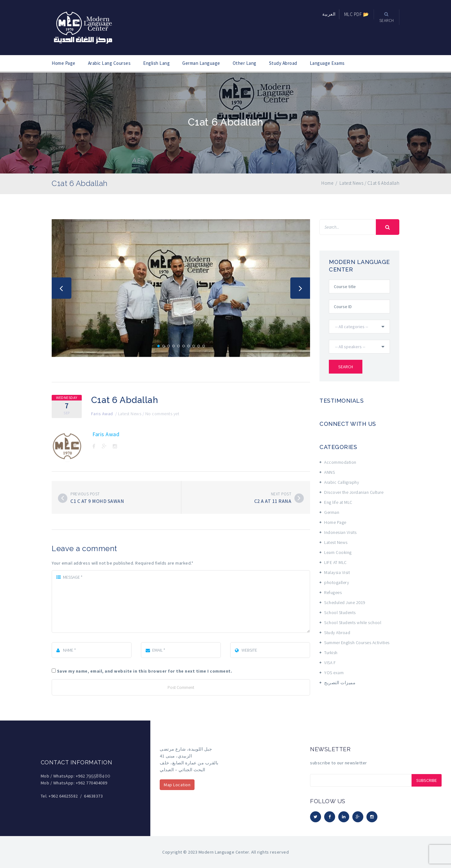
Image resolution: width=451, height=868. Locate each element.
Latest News (130, 414)
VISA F (330, 663)
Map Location (177, 785)
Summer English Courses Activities (357, 643)
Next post (281, 494)
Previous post (85, 494)
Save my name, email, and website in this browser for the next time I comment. (145, 671)
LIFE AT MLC (335, 562)
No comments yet (162, 414)
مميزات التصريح (340, 683)
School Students (340, 612)
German (332, 512)
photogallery (337, 582)
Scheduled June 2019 (345, 602)
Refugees (333, 592)
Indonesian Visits (340, 532)
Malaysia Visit (337, 572)
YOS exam (334, 673)
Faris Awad (102, 414)
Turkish (331, 653)
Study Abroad (283, 63)
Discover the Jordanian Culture (354, 492)
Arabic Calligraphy (342, 482)
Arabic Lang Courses (109, 63)
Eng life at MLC (338, 502)
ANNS (329, 472)
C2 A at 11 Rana (273, 501)
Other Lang (245, 63)
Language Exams (327, 63)
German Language (201, 63)
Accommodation (340, 462)
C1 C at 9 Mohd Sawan (97, 501)
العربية (329, 14)
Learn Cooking (338, 552)
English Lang (156, 63)
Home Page (64, 63)
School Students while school (353, 623)
